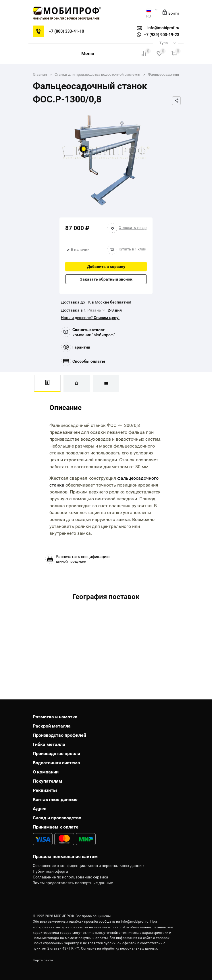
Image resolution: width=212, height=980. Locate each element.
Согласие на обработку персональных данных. (120, 948)
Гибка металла (49, 744)
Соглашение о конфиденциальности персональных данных (89, 866)
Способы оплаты (89, 361)
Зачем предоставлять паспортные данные (73, 883)
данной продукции (83, 559)
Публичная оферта (50, 871)
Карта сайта (43, 960)
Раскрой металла (52, 726)
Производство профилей (59, 735)
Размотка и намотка (55, 717)
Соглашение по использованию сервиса (71, 877)
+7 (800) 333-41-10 (67, 31)
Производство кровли (56, 754)
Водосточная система (56, 763)
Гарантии (81, 347)
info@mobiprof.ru (135, 921)
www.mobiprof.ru (116, 927)
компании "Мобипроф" (94, 332)
